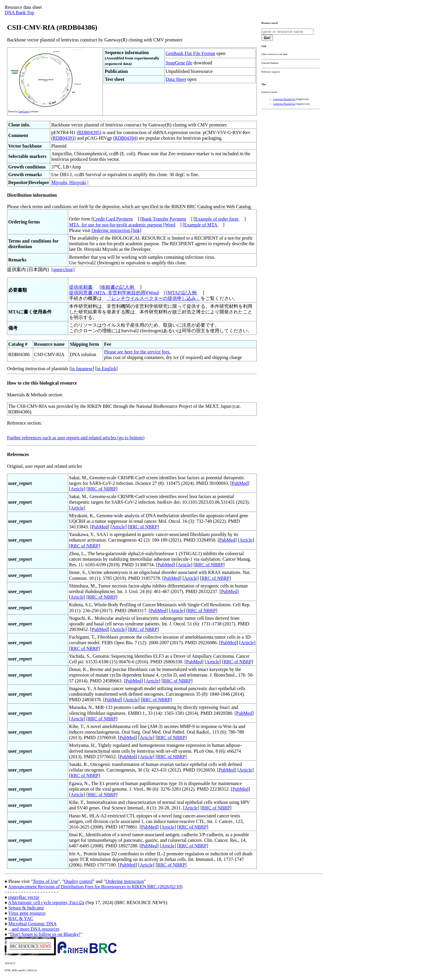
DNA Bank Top (19, 12)
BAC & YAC (21, 918)
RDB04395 (89, 132)
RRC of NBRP (102, 489)
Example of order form (217, 219)
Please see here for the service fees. (137, 352)
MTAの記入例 (183, 293)
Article (77, 489)
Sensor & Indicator (26, 908)
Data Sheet (176, 79)
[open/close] (63, 269)
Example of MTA (201, 225)
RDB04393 (64, 138)
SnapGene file (179, 63)
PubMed (240, 483)
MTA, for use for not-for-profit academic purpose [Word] (125, 225)
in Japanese (82, 369)
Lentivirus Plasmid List (284, 99)
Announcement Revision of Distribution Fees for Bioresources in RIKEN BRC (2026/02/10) (95, 887)
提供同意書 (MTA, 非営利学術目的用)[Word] (117, 293)
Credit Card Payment (113, 219)
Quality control (78, 881)
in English (106, 369)
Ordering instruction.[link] (116, 230)
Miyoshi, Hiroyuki (69, 182)
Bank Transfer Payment (164, 219)
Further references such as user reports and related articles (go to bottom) (76, 438)
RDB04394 (125, 138)
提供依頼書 (81, 287)
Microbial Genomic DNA (32, 924)
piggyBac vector (24, 897)
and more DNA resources (36, 929)
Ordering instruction (125, 881)
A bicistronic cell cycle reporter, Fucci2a (46, 903)
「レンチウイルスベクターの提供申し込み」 (154, 298)
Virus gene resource (27, 913)
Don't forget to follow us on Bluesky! (45, 934)
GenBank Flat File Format (190, 53)
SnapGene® (24, 112)
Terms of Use (45, 881)
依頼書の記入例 (118, 287)
